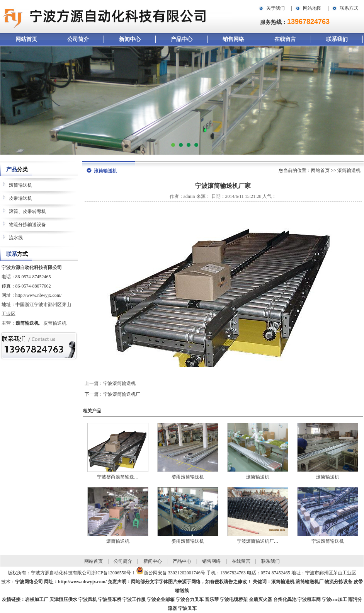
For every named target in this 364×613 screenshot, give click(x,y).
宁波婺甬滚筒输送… (118, 477)
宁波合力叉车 (190, 599)
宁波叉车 (187, 608)
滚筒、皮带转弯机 (27, 211)
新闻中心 (130, 39)
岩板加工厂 (37, 599)
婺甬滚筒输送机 (188, 477)
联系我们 (337, 39)
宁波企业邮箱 (161, 599)
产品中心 (182, 39)
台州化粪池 (285, 599)
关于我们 (276, 8)
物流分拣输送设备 (27, 225)
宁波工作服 (134, 599)
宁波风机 (88, 599)
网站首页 (26, 39)
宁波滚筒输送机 (119, 383)
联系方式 (349, 8)
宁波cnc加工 (334, 599)
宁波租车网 (309, 599)
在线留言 (285, 39)
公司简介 (78, 39)
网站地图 (312, 8)
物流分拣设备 (338, 582)
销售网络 (233, 39)
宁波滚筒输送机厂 (122, 394)
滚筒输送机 (20, 185)
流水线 (16, 238)
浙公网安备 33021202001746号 (174, 573)
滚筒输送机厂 (310, 582)
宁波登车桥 (110, 599)
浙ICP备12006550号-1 (113, 573)
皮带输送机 (20, 198)
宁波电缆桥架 (234, 599)
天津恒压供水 (63, 599)
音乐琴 (212, 599)
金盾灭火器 (260, 599)
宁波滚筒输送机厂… (258, 541)
